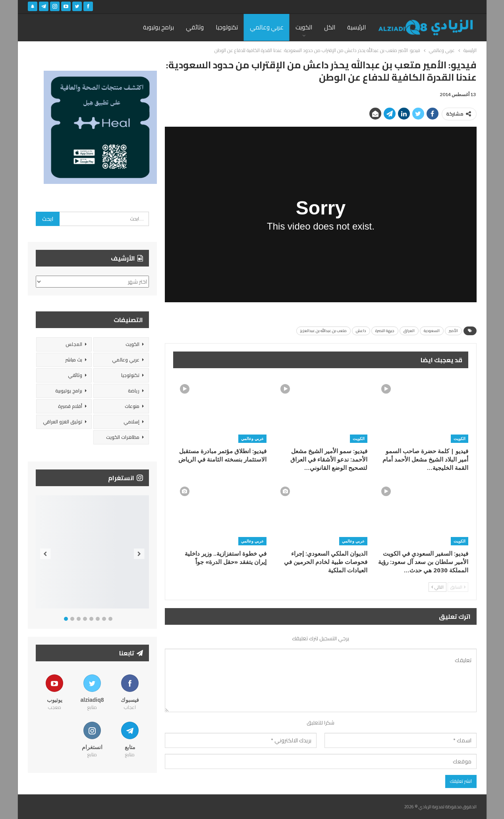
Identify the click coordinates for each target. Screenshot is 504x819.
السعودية (432, 331)
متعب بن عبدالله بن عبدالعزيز (323, 331)
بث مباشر (74, 360)
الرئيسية (356, 27)
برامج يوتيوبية (69, 391)
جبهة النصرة (385, 331)
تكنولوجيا (227, 27)
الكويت (304, 27)
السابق (458, 587)
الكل (330, 27)
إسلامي (131, 422)
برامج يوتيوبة (158, 27)
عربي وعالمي (267, 27)
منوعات (132, 406)
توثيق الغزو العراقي (63, 422)
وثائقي (195, 27)
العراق (409, 331)
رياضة (134, 391)
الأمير (453, 331)
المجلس (74, 344)
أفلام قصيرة (70, 406)
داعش (361, 331)
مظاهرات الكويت (123, 437)
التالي (437, 587)
